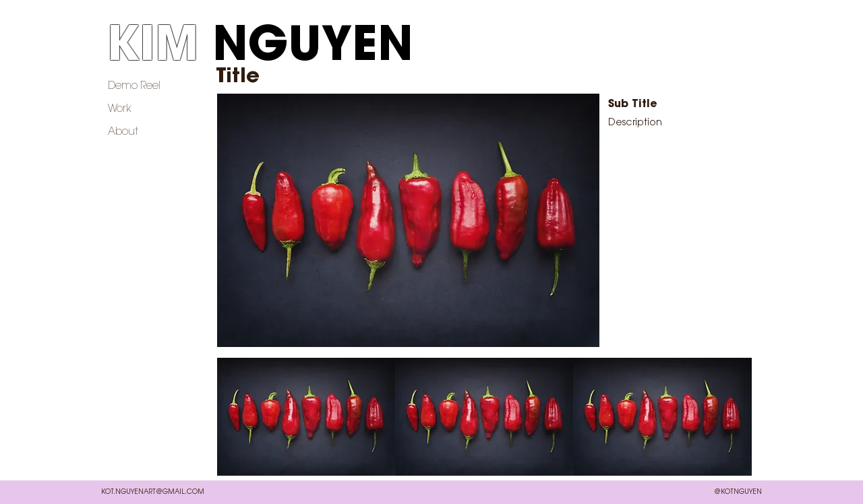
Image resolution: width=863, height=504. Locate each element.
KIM (152, 49)
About (123, 132)
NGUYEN (313, 49)
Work (120, 109)
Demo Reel (134, 86)
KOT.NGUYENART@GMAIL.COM (153, 493)
